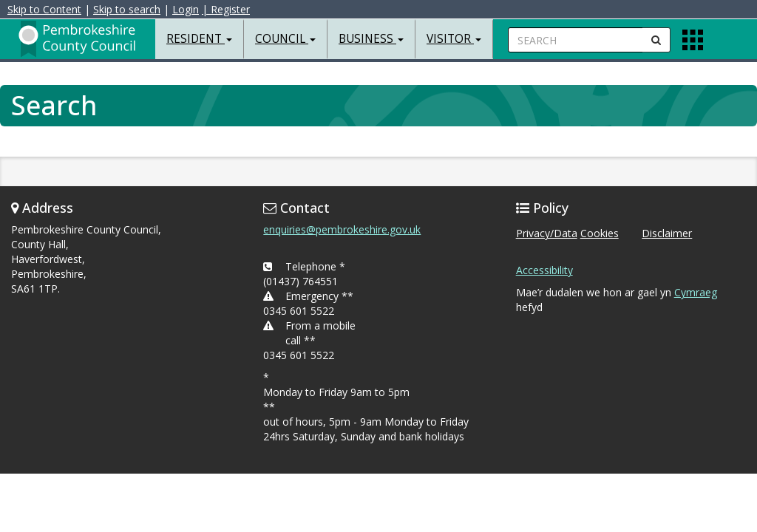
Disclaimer (667, 233)
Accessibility (544, 270)
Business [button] (371, 39)
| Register (226, 9)
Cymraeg (696, 292)
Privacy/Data (547, 233)
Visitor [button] (454, 39)
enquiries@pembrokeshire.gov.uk (342, 229)
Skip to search (127, 9)
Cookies (600, 233)
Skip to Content (44, 9)
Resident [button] (199, 39)
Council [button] (285, 39)
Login (186, 9)
